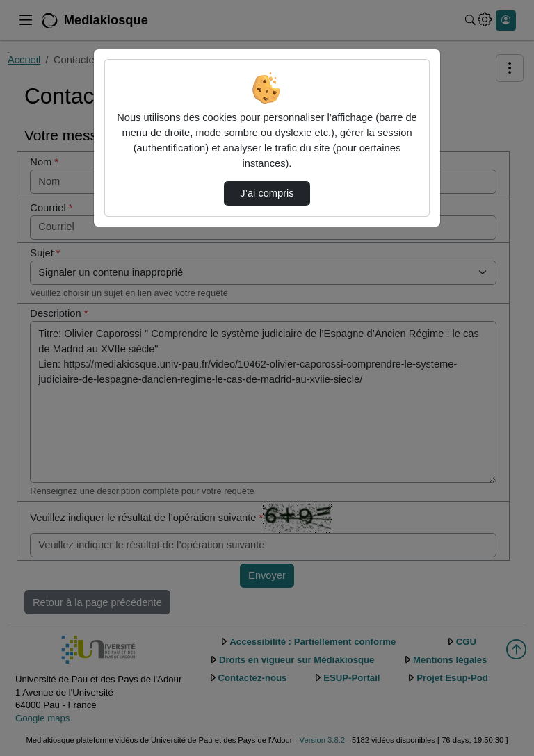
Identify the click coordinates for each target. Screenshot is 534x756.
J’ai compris (267, 193)
